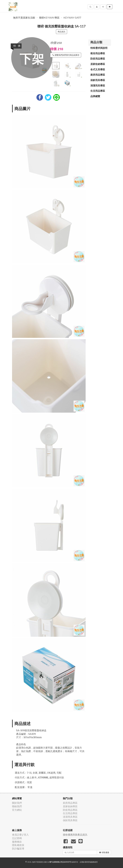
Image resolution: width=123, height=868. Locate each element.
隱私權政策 (18, 845)
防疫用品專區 (98, 59)
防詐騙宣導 (18, 849)
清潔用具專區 (98, 85)
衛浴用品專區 (98, 53)
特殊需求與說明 (99, 48)
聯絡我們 (17, 806)
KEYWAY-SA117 (72, 18)
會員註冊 (17, 835)
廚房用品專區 (98, 75)
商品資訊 (61, 32)
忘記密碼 (17, 838)
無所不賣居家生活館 (24, 18)
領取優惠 (104, 852)
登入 (26, 835)
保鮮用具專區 (98, 80)
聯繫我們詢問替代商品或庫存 (66, 55)
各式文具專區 (98, 69)
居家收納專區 (98, 64)
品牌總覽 (95, 96)
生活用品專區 (98, 91)
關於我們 (17, 803)
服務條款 (17, 842)
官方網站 (17, 810)
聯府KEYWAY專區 (49, 18)
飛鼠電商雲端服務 (88, 862)
